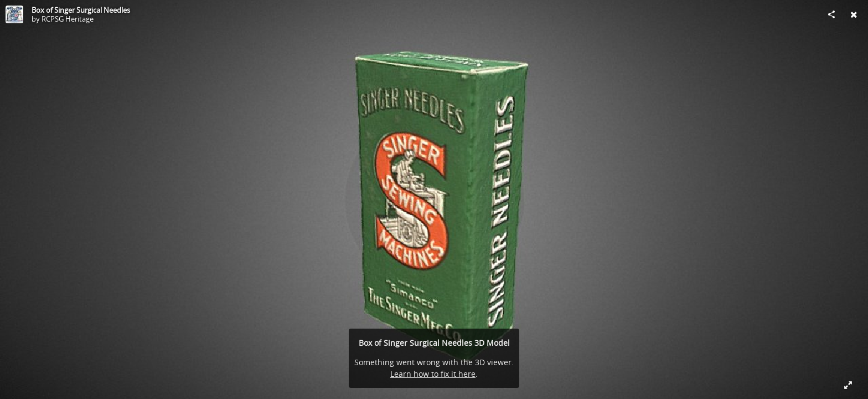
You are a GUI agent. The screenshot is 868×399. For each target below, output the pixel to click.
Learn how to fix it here (433, 374)
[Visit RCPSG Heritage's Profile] (14, 14)
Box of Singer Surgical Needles (81, 10)
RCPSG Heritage (68, 19)
